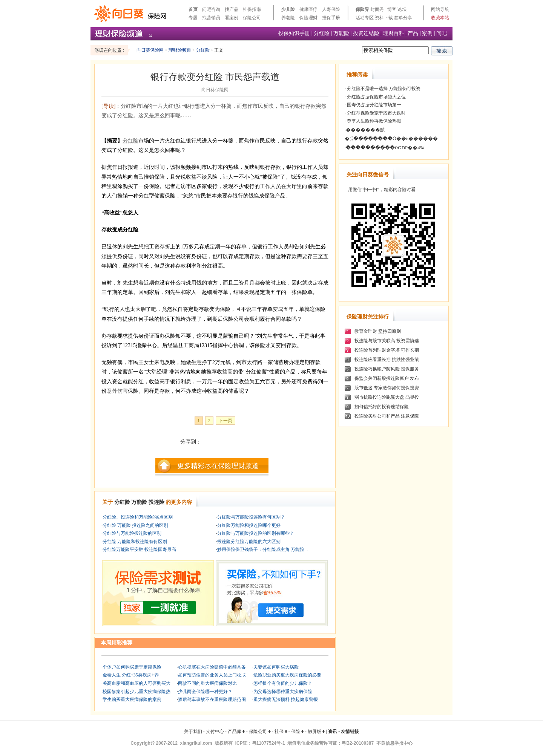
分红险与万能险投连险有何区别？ (251, 517)
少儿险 (288, 9)
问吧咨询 (211, 9)
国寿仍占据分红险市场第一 (374, 105)
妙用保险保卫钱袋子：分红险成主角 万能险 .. (262, 549)
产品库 (236, 732)
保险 (298, 732)
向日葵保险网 (150, 50)
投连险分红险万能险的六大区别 (249, 542)
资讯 (333, 732)
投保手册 (331, 18)
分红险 (322, 33)
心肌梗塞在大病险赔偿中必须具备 (212, 667)
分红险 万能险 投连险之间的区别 (135, 525)
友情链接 (350, 732)
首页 (193, 9)
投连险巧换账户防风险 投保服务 (387, 369)
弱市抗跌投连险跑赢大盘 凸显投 (387, 397)
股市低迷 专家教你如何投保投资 (387, 388)
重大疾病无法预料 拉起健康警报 (286, 699)
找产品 (232, 9)
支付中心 (215, 732)
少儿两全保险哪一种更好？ (205, 692)
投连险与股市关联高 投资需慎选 (387, 341)
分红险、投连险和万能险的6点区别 (138, 517)
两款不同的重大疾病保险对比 (207, 683)
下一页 (225, 421)
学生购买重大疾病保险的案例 (132, 699)
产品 (413, 33)
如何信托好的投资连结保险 (382, 407)
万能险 (341, 33)
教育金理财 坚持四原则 (378, 331)
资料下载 (384, 18)
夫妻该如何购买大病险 (276, 667)
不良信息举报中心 (394, 743)
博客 (392, 9)
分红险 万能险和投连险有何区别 (135, 542)
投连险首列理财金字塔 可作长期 (387, 350)
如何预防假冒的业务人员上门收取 (212, 675)
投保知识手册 (294, 33)
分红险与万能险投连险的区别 (132, 533)
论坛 (402, 9)
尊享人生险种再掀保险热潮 (374, 121)
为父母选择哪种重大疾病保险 (283, 692)
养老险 (288, 18)
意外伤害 (117, 391)
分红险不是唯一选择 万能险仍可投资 (383, 89)
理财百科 (394, 33)
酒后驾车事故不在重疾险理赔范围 (212, 699)
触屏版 (316, 732)
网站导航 (440, 9)
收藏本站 (440, 18)
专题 (193, 18)
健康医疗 (308, 9)
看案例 (232, 18)
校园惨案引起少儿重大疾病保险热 (137, 692)
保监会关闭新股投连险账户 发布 (387, 378)
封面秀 (377, 9)
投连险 (156, 502)
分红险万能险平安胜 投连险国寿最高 (139, 549)
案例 (427, 33)
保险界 (362, 9)
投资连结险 (366, 33)
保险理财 (308, 18)
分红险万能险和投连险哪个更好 (249, 525)
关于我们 (193, 732)
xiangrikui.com (196, 743)
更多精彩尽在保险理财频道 (218, 466)
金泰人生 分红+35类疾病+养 (131, 675)
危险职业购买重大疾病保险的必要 (287, 675)
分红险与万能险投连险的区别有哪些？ (256, 533)
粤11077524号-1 (268, 743)
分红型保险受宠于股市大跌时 (376, 113)
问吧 (442, 33)
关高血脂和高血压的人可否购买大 (137, 683)
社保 (281, 732)
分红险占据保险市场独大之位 (376, 97)
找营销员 (211, 18)
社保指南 (252, 9)
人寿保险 (331, 9)
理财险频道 (180, 50)
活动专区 (365, 18)
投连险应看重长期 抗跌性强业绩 (387, 360)
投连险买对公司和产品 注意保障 (387, 416)
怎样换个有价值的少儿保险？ (283, 683)
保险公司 (252, 18)
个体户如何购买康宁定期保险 (132, 667)
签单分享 (403, 18)
